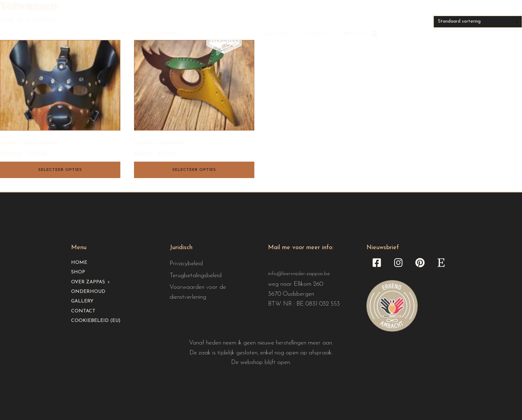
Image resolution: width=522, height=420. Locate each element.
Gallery (277, 34)
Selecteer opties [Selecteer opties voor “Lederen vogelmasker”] (194, 170)
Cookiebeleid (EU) (96, 321)
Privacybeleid (186, 264)
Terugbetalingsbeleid (196, 276)
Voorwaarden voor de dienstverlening (198, 292)
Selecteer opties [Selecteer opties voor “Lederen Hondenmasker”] (60, 170)
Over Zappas (159, 34)
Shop (119, 34)
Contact (317, 34)
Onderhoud (88, 292)
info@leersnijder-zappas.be (299, 274)
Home (79, 263)
